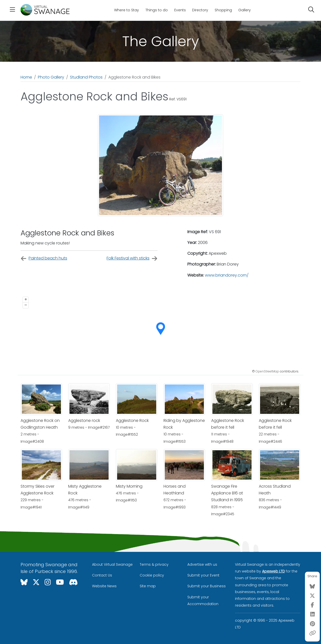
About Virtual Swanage (112, 564)
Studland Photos (86, 77)
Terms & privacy (154, 564)
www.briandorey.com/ (227, 275)
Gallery (245, 10)
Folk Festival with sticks (132, 258)
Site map (148, 586)
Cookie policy (152, 575)
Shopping (223, 10)
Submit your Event (203, 575)
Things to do (157, 10)
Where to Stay (127, 10)
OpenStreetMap (267, 371)
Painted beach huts (44, 258)
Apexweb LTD (273, 571)
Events (180, 10)
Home (26, 77)
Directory (200, 10)
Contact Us (102, 575)
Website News (104, 586)
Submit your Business (207, 586)
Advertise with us (202, 564)
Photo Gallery (51, 77)
